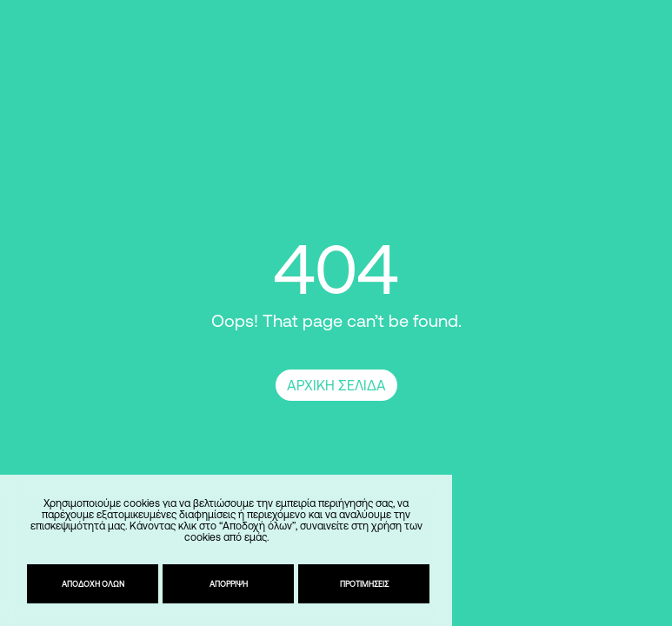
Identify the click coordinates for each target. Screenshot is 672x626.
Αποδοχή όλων (93, 584)
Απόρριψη (229, 584)
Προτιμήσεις (364, 584)
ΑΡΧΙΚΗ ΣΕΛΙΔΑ (336, 385)
